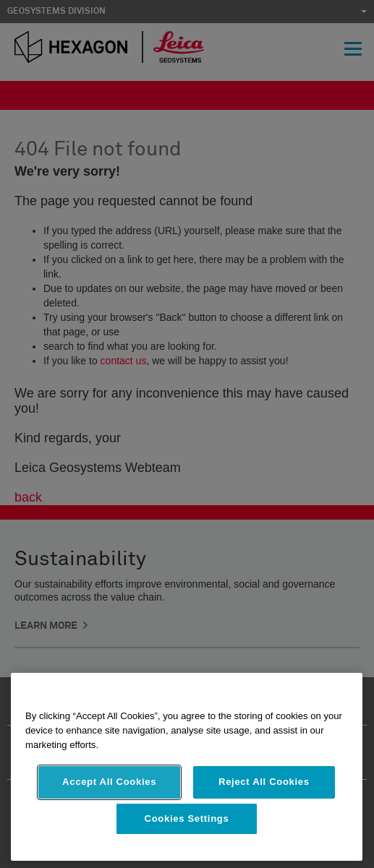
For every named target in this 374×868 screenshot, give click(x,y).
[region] (187, 767)
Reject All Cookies (264, 782)
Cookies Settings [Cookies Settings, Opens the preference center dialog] (187, 818)
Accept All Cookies (109, 782)
